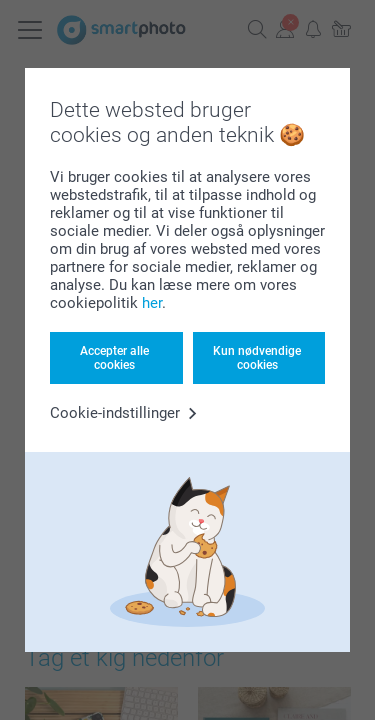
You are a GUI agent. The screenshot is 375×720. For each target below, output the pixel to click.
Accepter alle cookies (114, 358)
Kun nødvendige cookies (257, 358)
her (152, 303)
